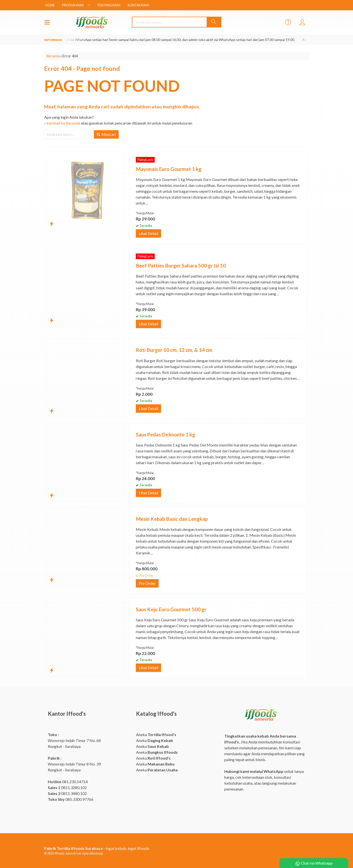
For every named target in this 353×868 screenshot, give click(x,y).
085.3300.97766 (71, 799)
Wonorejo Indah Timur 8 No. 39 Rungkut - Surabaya (74, 764)
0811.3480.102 (67, 793)
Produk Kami (73, 5)
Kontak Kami (138, 5)
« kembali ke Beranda (62, 123)
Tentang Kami (109, 5)
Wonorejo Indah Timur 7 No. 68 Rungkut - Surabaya (74, 740)
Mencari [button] (106, 134)
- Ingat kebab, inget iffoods (97, 848)
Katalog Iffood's (156, 714)
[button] (214, 22)
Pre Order (147, 583)
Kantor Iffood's (67, 714)
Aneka (156, 734)
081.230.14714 (68, 782)
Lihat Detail (148, 233)
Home (50, 5)
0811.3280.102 (67, 787)
